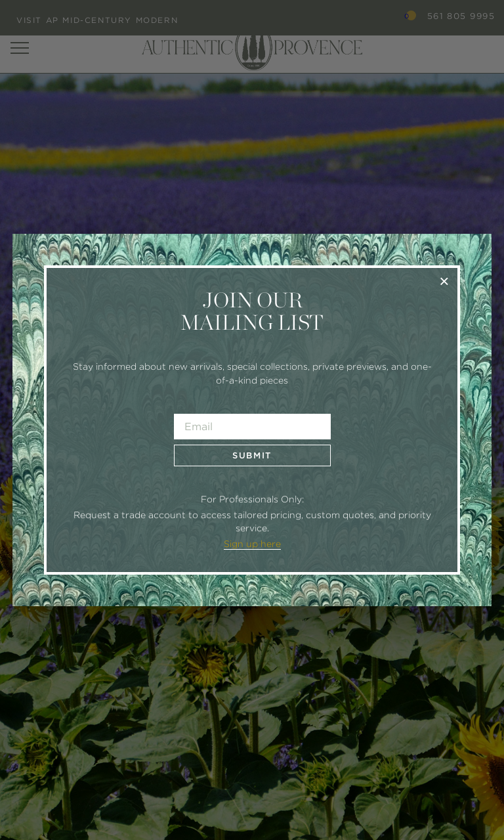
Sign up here (252, 544)
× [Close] (444, 281)
